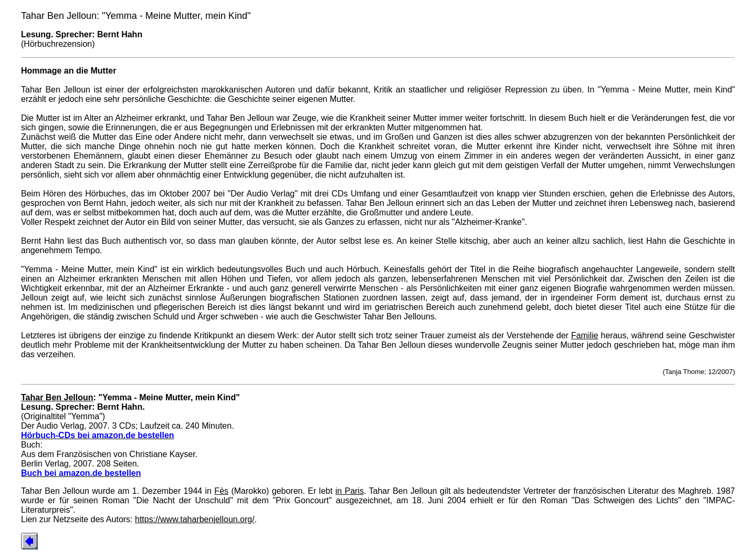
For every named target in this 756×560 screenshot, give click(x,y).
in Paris (350, 491)
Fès (221, 491)
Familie (585, 335)
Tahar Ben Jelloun (57, 397)
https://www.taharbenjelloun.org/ (195, 519)
